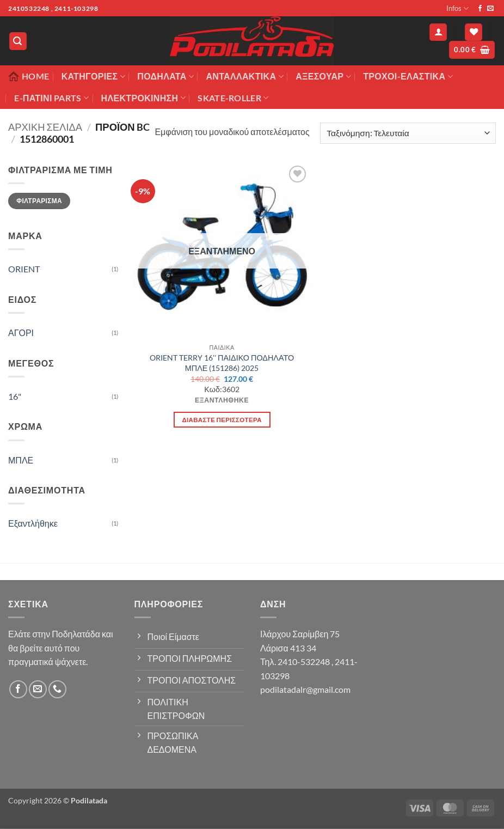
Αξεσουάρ (323, 76)
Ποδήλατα (165, 76)
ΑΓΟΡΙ (21, 333)
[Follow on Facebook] (480, 9)
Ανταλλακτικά (244, 76)
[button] (18, 41)
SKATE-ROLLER (233, 98)
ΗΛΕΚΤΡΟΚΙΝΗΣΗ (143, 98)
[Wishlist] (474, 32)
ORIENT (24, 269)
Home (29, 76)
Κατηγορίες (93, 76)
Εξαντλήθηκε (33, 523)
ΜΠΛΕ (21, 460)
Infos (457, 8)
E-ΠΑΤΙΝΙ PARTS (51, 98)
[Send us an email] (490, 9)
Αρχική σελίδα (45, 127)
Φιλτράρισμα (39, 201)
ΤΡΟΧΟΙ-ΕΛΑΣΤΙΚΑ (408, 76)
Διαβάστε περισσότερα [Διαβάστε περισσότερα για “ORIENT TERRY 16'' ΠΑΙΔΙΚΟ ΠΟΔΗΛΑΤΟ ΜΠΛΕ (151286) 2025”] (222, 420)
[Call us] (57, 689)
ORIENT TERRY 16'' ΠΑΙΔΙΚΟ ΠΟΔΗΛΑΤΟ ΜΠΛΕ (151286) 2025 (222, 363)
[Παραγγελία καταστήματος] (408, 133)
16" (15, 396)
